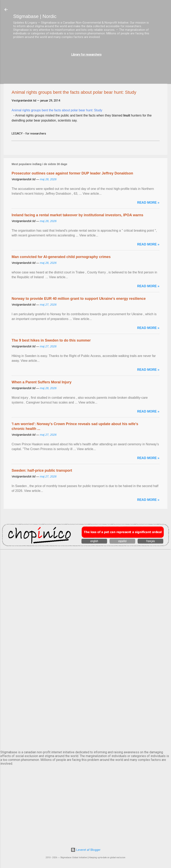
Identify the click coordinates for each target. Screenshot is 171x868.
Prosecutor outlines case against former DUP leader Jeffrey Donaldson (72, 173)
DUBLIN (85, 599)
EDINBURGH (85, 633)
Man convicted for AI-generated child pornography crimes (61, 257)
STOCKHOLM (85, 732)
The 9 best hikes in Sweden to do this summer (51, 340)
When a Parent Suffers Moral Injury (42, 382)
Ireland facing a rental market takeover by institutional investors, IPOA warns (77, 215)
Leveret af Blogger (86, 850)
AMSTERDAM (85, 566)
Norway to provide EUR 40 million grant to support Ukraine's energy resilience (79, 299)
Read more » (148, 203)
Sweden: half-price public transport (42, 470)
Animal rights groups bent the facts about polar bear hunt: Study (57, 110)
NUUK (85, 666)
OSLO (85, 699)
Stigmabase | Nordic (35, 16)
